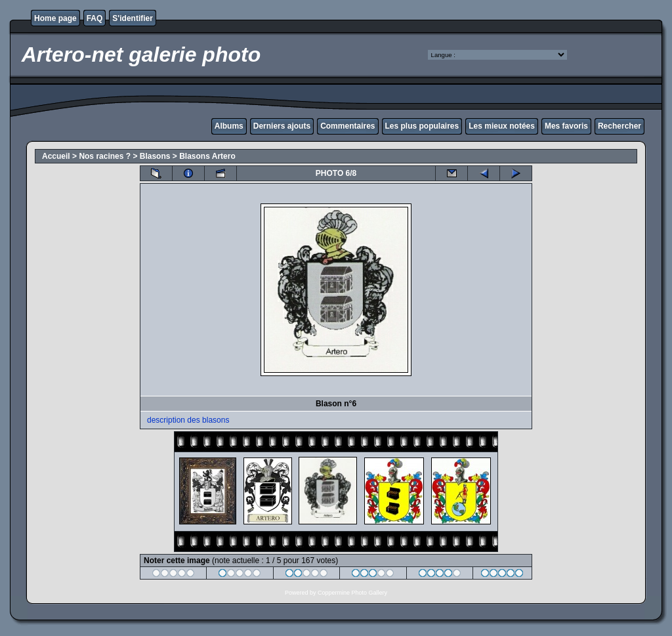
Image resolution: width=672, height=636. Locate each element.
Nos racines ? (105, 156)
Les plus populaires (422, 126)
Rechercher (619, 126)
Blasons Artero (207, 156)
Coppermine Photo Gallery (352, 593)
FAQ (95, 18)
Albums (229, 126)
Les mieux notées (502, 126)
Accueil (56, 156)
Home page (55, 18)
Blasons (155, 156)
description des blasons (188, 420)
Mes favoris (566, 126)
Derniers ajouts (282, 126)
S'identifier (133, 18)
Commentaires (347, 126)
